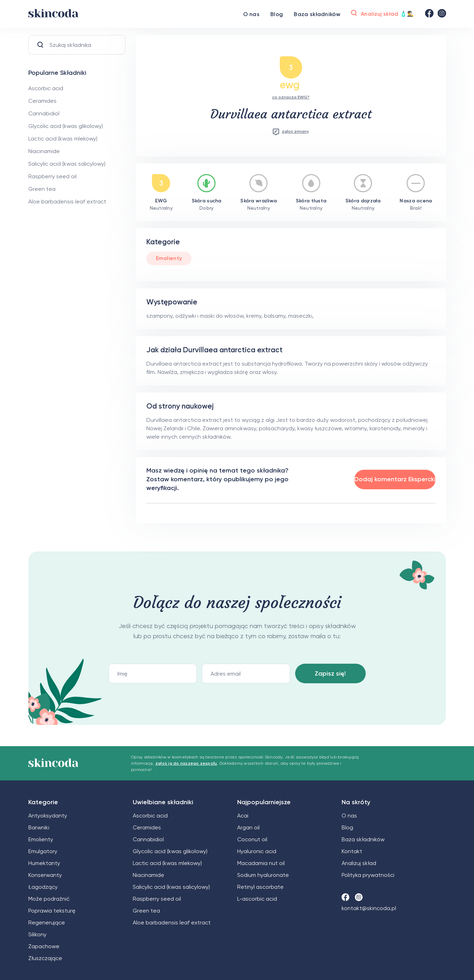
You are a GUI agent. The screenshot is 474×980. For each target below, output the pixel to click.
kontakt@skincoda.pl (369, 908)
